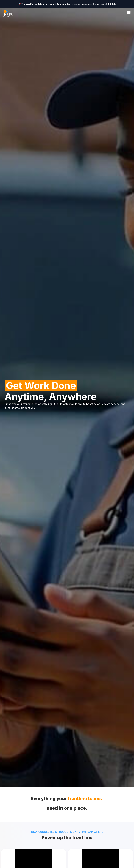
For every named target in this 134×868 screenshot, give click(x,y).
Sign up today (63, 4)
